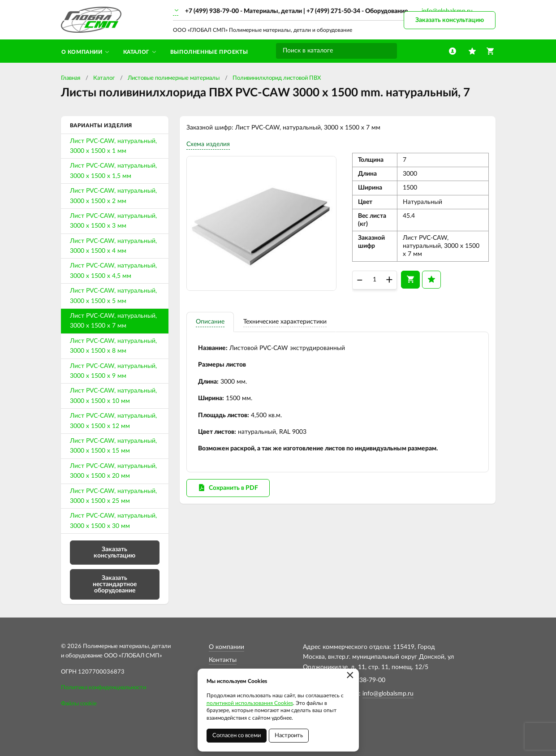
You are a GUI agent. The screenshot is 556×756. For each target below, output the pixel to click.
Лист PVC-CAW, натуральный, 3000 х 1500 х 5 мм (113, 296)
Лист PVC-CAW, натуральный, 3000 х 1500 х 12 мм (113, 421)
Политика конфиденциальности (103, 688)
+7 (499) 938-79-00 (212, 11)
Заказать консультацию (450, 20)
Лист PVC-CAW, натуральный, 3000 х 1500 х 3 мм (113, 221)
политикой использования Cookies (250, 703)
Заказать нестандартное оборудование (115, 584)
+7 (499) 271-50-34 (333, 11)
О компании (226, 647)
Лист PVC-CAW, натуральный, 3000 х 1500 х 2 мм (113, 196)
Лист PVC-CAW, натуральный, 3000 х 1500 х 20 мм (113, 471)
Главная (71, 78)
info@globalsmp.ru (388, 694)
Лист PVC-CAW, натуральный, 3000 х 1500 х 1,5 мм (113, 171)
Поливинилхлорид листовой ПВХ (277, 78)
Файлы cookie (79, 704)
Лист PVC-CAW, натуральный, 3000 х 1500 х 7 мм (113, 321)
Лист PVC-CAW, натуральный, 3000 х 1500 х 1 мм (113, 146)
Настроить (289, 736)
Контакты (223, 660)
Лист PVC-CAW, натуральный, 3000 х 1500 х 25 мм (113, 496)
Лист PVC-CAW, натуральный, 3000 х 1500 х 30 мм (113, 521)
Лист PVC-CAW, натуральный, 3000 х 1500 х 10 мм (113, 396)
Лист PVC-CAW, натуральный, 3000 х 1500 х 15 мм (113, 446)
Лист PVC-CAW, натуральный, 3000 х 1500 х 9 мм (113, 371)
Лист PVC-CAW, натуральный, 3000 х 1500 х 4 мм (113, 246)
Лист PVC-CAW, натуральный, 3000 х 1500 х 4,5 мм (113, 271)
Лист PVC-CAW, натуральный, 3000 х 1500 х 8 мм (113, 346)
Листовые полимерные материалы (174, 78)
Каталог (104, 78)
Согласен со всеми (237, 736)
